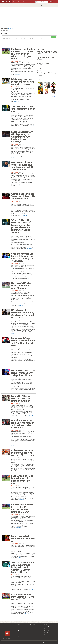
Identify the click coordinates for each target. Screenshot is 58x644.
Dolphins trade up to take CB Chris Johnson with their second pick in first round (23, 424)
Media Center (47, 633)
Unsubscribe (54, 642)
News (32, 627)
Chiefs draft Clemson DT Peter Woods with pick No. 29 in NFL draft (23, 453)
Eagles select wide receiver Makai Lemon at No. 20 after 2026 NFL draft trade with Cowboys (47, 52)
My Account (47, 629)
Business (6, 5)
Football (16, 61)
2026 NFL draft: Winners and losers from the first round (23, 109)
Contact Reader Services (50, 627)
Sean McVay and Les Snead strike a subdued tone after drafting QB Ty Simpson (23, 257)
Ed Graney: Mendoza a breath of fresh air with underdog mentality (23, 81)
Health (22, 5)
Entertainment (14, 5)
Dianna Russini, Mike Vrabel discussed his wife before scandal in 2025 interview (23, 166)
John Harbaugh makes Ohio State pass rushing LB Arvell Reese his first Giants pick (46, 68)
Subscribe (54, 37)
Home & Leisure (30, 5)
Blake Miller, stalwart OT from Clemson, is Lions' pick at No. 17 (23, 597)
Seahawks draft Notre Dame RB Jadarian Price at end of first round (22, 479)
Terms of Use (47, 642)
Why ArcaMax (47, 631)
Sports (53, 5)
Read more (18, 74)
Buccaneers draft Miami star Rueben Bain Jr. (23, 538)
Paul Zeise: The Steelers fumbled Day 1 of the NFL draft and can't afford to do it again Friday (23, 54)
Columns (32, 631)
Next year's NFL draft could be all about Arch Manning (22, 285)
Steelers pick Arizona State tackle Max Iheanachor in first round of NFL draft (22, 508)
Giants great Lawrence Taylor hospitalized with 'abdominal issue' (23, 196)
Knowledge (39, 5)
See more (54, 97)
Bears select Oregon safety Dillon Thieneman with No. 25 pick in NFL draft (23, 342)
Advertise (36, 642)
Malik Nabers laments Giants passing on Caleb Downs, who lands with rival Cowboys (22, 136)
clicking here (32, 43)
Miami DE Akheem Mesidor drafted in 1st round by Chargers (22, 398)
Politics (47, 5)
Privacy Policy (41, 642)
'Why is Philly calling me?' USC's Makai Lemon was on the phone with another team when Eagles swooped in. (21, 226)
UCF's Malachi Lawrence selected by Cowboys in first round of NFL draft (23, 314)
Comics (32, 629)
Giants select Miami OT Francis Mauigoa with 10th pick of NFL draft (23, 373)
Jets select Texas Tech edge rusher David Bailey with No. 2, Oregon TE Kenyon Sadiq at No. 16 (23, 567)
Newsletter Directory (49, 635)
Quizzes (32, 633)
